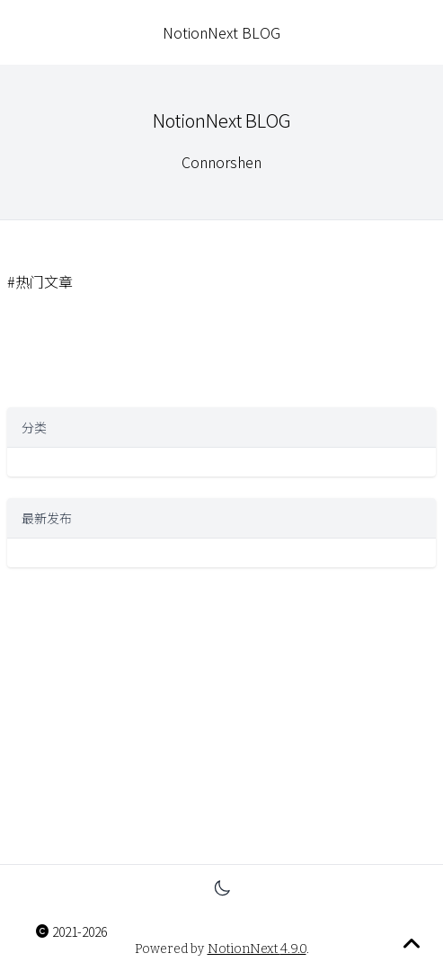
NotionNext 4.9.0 (257, 949)
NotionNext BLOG (221, 32)
